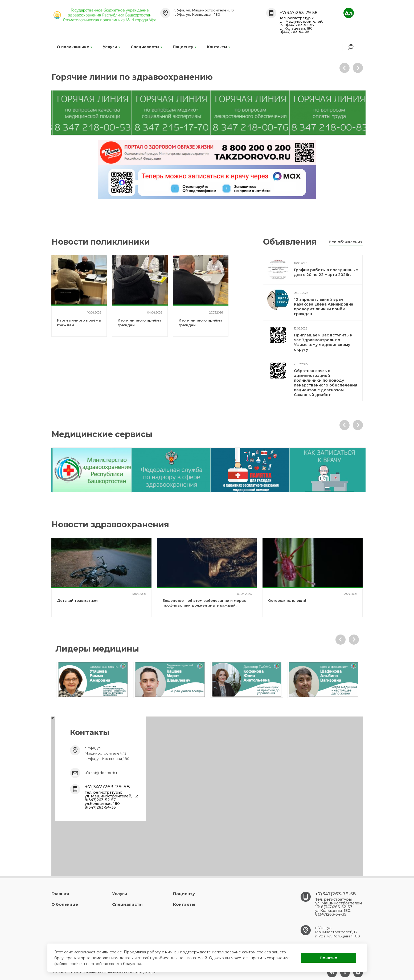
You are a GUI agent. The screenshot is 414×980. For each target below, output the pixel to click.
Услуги (111, 47)
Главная (60, 894)
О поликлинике (74, 47)
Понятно (329, 958)
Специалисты (146, 47)
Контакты (218, 47)
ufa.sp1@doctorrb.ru (102, 773)
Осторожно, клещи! (287, 600)
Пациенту (185, 47)
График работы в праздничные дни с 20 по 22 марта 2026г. (326, 272)
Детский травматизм (77, 600)
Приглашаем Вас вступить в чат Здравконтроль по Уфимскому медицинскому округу (323, 342)
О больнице (65, 904)
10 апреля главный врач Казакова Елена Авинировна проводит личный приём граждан (324, 307)
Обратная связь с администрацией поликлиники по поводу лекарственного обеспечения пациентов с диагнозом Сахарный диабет (326, 383)
